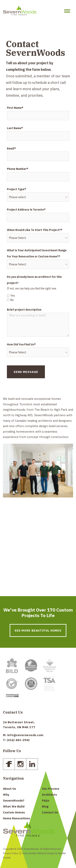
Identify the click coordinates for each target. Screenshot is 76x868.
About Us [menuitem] (9, 789)
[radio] (38, 296)
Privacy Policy (11, 853)
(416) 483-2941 (18, 740)
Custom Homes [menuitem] (14, 812)
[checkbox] (38, 297)
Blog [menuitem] (45, 806)
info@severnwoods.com (25, 735)
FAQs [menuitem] (46, 800)
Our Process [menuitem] (51, 789)
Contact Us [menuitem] (50, 812)
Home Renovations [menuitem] (16, 818)
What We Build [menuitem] (14, 806)
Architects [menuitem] (49, 795)
